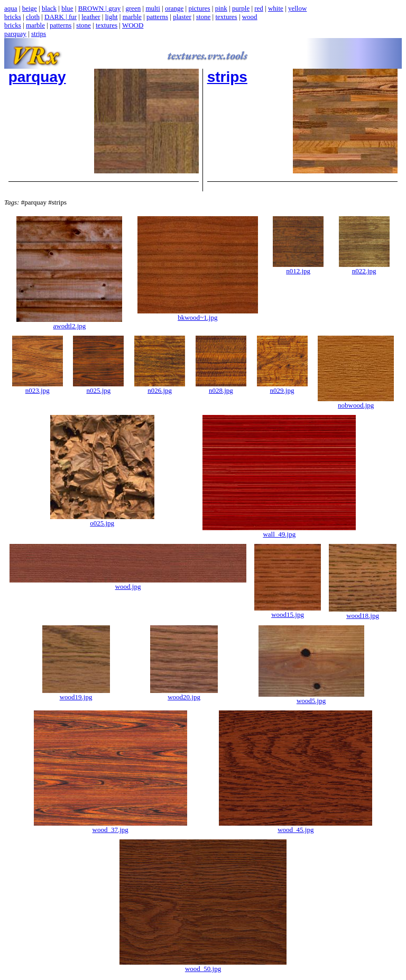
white (276, 8)
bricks (13, 17)
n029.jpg (282, 387)
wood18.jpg (363, 612)
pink (221, 8)
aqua (11, 8)
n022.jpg (364, 268)
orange (174, 8)
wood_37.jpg (110, 826)
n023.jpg (38, 387)
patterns (157, 17)
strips (39, 34)
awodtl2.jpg (69, 323)
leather (91, 17)
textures (226, 17)
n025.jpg (98, 387)
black (49, 8)
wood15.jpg (288, 611)
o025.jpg (102, 520)
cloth (33, 17)
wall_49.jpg (279, 531)
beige (30, 8)
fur (73, 17)
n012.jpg (298, 268)
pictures (199, 8)
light (112, 17)
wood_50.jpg (203, 965)
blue (67, 8)
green (133, 8)
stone (203, 17)
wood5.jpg (311, 697)
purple (241, 8)
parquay (15, 34)
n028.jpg (221, 387)
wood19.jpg (76, 694)
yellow (297, 8)
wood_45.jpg (296, 826)
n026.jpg (160, 387)
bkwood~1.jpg (198, 314)
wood (250, 17)
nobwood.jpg (356, 402)
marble (132, 17)
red (259, 8)
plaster (182, 17)
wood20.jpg (184, 694)
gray (114, 8)
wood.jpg (128, 583)
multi (153, 8)
